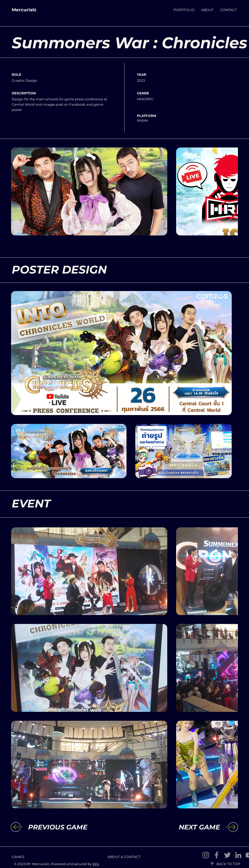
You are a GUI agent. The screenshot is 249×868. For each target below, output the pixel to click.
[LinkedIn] (238, 855)
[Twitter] (227, 855)
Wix (96, 864)
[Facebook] (217, 855)
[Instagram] (206, 855)
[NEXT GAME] (184, 827)
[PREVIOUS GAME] (64, 827)
